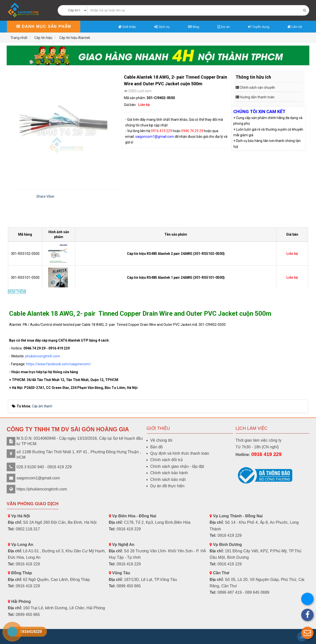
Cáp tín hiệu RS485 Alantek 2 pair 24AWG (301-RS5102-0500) (176, 254)
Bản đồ (157, 447)
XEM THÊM (17, 292)
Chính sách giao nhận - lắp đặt (177, 466)
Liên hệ (295, 27)
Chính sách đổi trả (167, 460)
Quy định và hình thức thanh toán (180, 453)
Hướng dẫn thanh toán (257, 97)
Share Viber (45, 196)
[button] (307, 633)
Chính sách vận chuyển (257, 87)
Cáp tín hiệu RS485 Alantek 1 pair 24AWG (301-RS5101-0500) (176, 278)
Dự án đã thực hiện (168, 486)
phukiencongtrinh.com (43, 356)
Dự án (224, 27)
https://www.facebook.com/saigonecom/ (59, 364)
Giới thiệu (127, 27)
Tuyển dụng (259, 27)
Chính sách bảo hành (169, 473)
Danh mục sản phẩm (44, 26)
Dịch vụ (162, 27)
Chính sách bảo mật (168, 479)
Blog (194, 27)
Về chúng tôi (161, 440)
